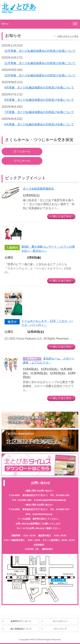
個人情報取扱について (21, 629)
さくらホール (22, 151)
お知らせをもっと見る (68, 36)
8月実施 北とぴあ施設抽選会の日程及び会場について (39, 100)
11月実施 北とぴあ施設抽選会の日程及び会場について (40, 63)
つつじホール (22, 161)
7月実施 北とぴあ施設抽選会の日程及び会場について (39, 112)
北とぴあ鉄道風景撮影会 (38, 189)
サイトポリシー (60, 621)
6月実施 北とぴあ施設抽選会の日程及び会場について (39, 124)
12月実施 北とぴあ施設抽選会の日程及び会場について (40, 51)
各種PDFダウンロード (21, 621)
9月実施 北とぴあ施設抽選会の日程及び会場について (39, 88)
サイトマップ (60, 629)
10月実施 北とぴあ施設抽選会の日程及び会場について (40, 75)
